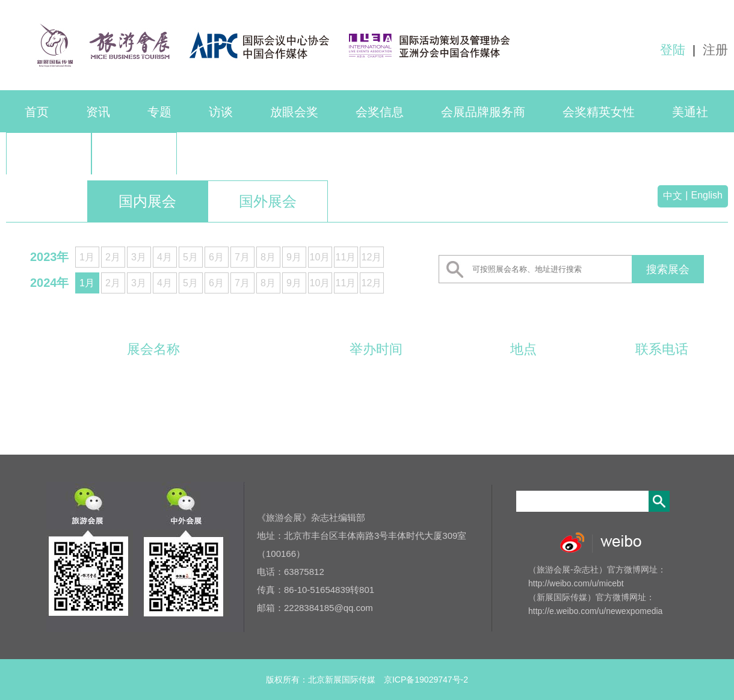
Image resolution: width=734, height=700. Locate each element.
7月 (242, 257)
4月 (165, 257)
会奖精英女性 (599, 112)
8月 (268, 257)
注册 (715, 50)
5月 (190, 257)
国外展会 (268, 201)
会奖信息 (380, 112)
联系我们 (49, 154)
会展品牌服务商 (483, 112)
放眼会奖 (294, 112)
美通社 (690, 112)
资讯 (98, 112)
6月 (216, 257)
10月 (320, 257)
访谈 (221, 112)
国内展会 (147, 201)
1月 (87, 257)
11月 (346, 257)
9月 (294, 257)
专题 (159, 112)
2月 (113, 257)
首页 (37, 112)
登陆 (673, 50)
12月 (372, 257)
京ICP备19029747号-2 (426, 680)
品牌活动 (134, 154)
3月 (139, 257)
